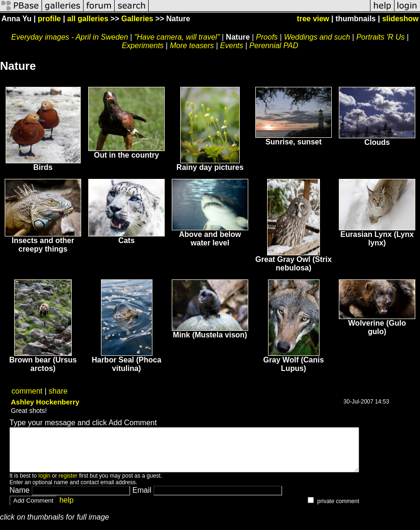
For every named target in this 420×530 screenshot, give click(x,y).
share (58, 391)
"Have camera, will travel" (177, 37)
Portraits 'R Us (381, 37)
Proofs (267, 37)
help (67, 509)
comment (27, 391)
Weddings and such (317, 37)
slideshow (400, 19)
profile (49, 19)
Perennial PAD (274, 46)
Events (231, 46)
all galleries (88, 19)
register (68, 484)
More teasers (192, 46)
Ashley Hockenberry (45, 402)
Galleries (137, 19)
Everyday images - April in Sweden (70, 37)
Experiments (143, 46)
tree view (313, 19)
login (44, 484)
